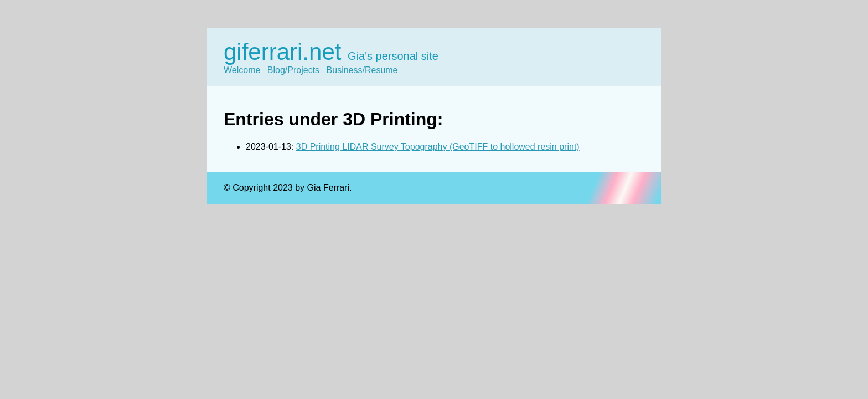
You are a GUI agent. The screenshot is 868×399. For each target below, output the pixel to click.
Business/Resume (362, 70)
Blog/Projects (293, 70)
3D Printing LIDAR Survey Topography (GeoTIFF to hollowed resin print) (438, 147)
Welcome (242, 70)
